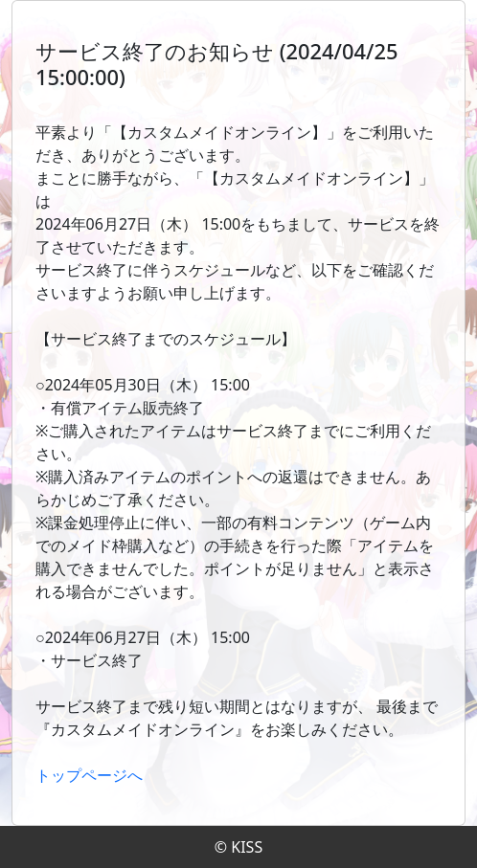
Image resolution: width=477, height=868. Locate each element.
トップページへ (89, 775)
